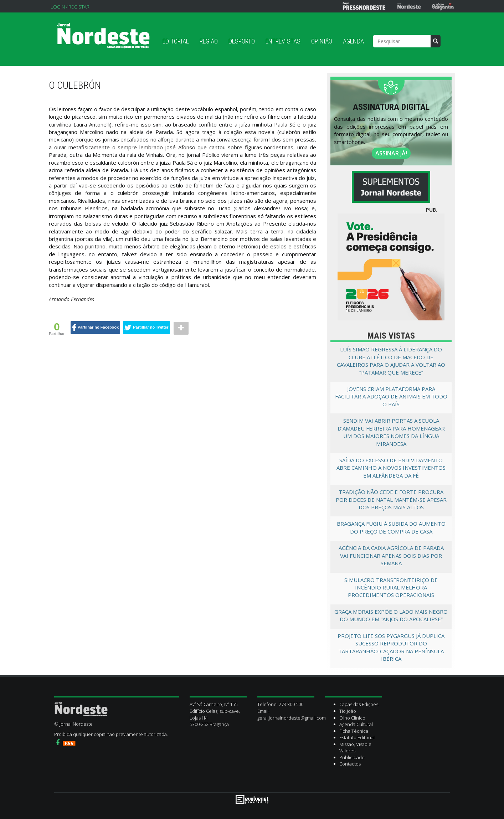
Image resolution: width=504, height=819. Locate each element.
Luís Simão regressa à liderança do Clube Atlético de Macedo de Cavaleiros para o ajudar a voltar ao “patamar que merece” (391, 361)
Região (209, 41)
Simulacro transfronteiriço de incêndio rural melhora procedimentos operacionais (391, 588)
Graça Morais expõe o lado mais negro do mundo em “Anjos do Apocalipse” (391, 615)
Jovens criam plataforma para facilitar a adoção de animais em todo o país (391, 396)
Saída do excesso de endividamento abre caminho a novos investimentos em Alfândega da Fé (391, 468)
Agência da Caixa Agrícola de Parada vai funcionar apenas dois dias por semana (391, 555)
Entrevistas (283, 41)
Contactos (350, 764)
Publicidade (352, 757)
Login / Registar (70, 7)
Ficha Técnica (354, 731)
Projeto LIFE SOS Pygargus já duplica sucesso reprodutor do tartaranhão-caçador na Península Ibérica (391, 647)
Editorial (176, 41)
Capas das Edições (359, 704)
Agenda (353, 41)
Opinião (322, 41)
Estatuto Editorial (357, 737)
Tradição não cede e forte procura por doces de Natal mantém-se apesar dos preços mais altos (391, 499)
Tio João (348, 711)
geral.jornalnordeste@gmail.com (292, 718)
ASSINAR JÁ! (391, 153)
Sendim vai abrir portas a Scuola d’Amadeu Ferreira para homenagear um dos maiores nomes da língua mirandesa (391, 432)
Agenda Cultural (356, 724)
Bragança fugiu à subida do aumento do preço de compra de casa (391, 527)
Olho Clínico (352, 718)
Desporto (242, 41)
